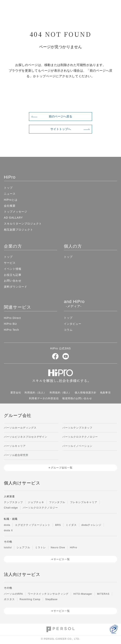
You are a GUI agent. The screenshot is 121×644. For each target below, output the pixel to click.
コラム (68, 330)
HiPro (73, 547)
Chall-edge (11, 508)
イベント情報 (13, 269)
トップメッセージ (16, 212)
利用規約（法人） (35, 393)
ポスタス (9, 599)
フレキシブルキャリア (84, 502)
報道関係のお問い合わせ (77, 398)
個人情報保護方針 (86, 393)
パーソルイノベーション (77, 446)
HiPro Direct (12, 318)
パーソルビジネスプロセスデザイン (26, 437)
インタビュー (73, 324)
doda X (8, 530)
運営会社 (16, 393)
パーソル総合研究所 (16, 455)
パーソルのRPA (13, 594)
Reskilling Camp (30, 599)
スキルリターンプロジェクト (23, 224)
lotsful (8, 547)
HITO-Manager (83, 594)
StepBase (51, 599)
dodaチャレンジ (91, 525)
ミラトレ (40, 547)
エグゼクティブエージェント (33, 525)
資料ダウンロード (16, 287)
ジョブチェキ (36, 502)
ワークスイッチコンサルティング (48, 594)
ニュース (10, 194)
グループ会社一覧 (62, 468)
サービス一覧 (62, 559)
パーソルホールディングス (20, 428)
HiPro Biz (10, 324)
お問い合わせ (13, 281)
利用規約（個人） (60, 393)
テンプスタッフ (13, 502)
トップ (8, 188)
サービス (10, 263)
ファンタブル (57, 502)
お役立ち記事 (13, 275)
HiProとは (11, 200)
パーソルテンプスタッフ (77, 428)
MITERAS (103, 594)
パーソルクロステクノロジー (80, 437)
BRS (58, 525)
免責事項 (105, 393)
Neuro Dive (58, 547)
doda (7, 525)
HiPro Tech (11, 330)
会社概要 (10, 206)
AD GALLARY (13, 218)
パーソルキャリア (15, 446)
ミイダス (71, 525)
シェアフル (23, 547)
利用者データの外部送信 (44, 398)
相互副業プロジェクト (18, 230)
